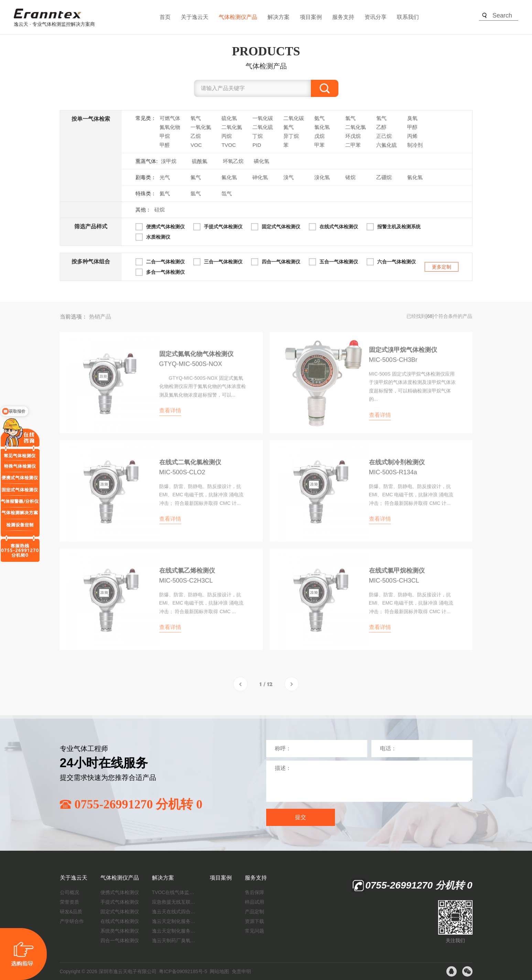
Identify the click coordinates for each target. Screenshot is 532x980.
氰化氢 (415, 177)
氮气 (289, 127)
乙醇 (381, 127)
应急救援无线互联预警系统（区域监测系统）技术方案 (174, 902)
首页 (165, 17)
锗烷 (350, 177)
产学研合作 (72, 921)
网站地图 (219, 971)
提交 (301, 817)
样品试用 (254, 902)
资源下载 (254, 921)
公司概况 (69, 892)
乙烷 (196, 136)
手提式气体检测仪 (223, 227)
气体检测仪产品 (238, 17)
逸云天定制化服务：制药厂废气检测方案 (174, 931)
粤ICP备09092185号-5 (183, 971)
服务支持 (343, 17)
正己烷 (384, 136)
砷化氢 (260, 177)
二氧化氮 (232, 127)
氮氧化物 (170, 127)
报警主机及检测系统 (399, 227)
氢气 (381, 118)
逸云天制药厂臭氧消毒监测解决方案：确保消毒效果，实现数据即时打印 (174, 940)
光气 (165, 177)
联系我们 (408, 17)
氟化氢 (229, 177)
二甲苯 (353, 145)
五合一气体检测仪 (339, 262)
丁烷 (258, 136)
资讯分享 (376, 17)
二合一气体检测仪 (165, 262)
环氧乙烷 (233, 161)
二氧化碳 (294, 118)
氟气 (196, 177)
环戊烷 (353, 136)
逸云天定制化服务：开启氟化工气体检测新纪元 (174, 921)
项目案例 (311, 17)
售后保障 (254, 892)
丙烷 (227, 136)
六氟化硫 (387, 145)
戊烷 (319, 136)
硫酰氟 (200, 161)
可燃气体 (170, 118)
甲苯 (319, 145)
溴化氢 (322, 177)
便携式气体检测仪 (165, 227)
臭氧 (412, 118)
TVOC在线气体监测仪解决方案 (174, 892)
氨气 (319, 118)
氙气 (227, 193)
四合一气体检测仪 (281, 262)
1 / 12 (266, 690)
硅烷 (160, 210)
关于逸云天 (195, 17)
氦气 (165, 193)
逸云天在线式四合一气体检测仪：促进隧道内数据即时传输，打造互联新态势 (174, 912)
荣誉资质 (69, 902)
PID (257, 145)
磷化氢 (262, 161)
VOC (196, 145)
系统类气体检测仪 (120, 931)
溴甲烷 (169, 161)
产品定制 (254, 912)
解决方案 (279, 17)
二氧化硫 (263, 127)
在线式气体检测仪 (339, 227)
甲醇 (412, 127)
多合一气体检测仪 (165, 272)
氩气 (196, 193)
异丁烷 (291, 136)
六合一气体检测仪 (397, 262)
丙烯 (412, 136)
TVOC (229, 145)
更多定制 (442, 267)
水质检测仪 (158, 237)
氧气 (196, 118)
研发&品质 (71, 912)
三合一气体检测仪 (223, 262)
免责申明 (241, 971)
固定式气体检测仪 (281, 227)
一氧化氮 (201, 127)
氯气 (350, 118)
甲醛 (165, 145)
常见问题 (254, 931)
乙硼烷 (384, 177)
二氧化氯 (356, 127)
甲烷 (165, 136)
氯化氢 (322, 127)
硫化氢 (229, 118)
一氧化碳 (263, 118)
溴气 (289, 177)
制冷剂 (415, 145)
